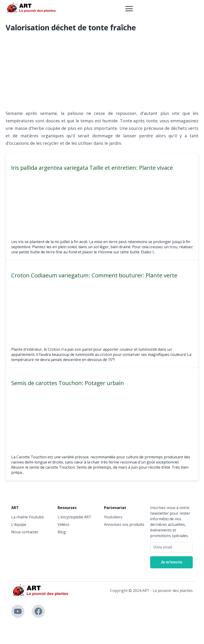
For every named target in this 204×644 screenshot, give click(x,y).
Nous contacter (25, 532)
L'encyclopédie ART (74, 517)
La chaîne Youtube (28, 517)
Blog (62, 532)
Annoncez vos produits (124, 524)
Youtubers (113, 517)
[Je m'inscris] (171, 562)
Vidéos (63, 524)
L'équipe (19, 524)
